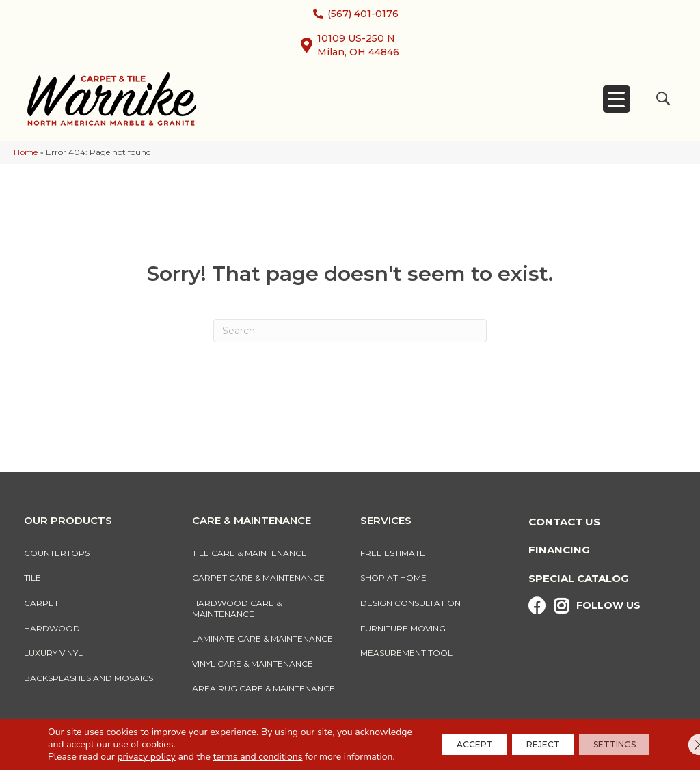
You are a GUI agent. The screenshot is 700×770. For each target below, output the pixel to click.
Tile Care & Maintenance (250, 553)
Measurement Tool (406, 653)
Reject (523, 738)
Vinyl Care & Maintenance (253, 664)
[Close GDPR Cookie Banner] (678, 739)
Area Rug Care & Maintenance (264, 688)
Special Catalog (579, 578)
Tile (32, 578)
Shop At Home (393, 578)
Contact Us (564, 522)
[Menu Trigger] (617, 99)
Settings (608, 738)
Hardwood (52, 628)
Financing (559, 550)
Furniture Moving (405, 628)
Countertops (57, 553)
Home (26, 152)
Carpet (41, 603)
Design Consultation (410, 603)
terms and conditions (258, 744)
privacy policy (146, 744)
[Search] (350, 331)
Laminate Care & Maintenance (262, 638)
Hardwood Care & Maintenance (237, 608)
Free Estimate (393, 553)
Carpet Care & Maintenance (258, 578)
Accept (442, 738)
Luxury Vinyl (53, 653)
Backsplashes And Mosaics (89, 678)
